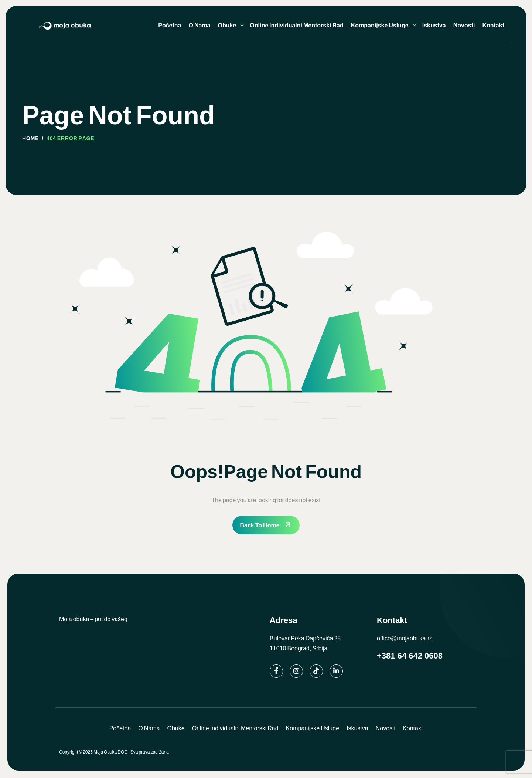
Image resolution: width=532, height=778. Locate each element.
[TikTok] (316, 671)
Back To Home (260, 525)
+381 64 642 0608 (410, 656)
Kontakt (493, 25)
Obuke (231, 25)
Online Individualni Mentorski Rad (296, 25)
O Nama (199, 25)
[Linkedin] (336, 671)
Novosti (464, 25)
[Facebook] (276, 671)
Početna (170, 25)
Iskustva (434, 25)
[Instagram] (296, 671)
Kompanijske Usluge (384, 25)
